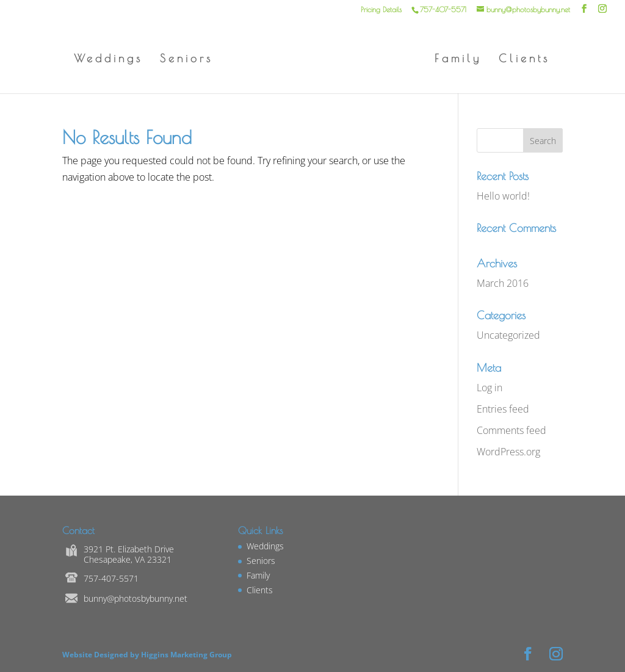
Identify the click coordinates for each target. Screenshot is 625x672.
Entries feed (503, 409)
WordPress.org (508, 452)
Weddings (108, 60)
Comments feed (511, 430)
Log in (490, 388)
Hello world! (503, 196)
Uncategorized (508, 335)
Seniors (186, 60)
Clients (524, 60)
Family (458, 60)
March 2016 (503, 283)
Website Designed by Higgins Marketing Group (149, 655)
